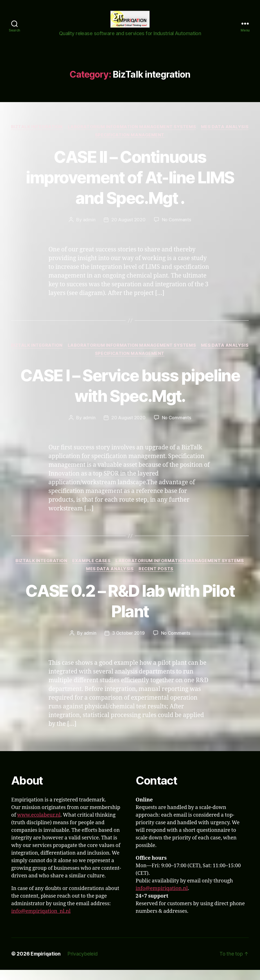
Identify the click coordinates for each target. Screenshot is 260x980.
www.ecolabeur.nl (39, 825)
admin (89, 229)
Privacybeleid (84, 964)
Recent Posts (157, 579)
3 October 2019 (128, 643)
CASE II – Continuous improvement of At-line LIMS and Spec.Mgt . (130, 186)
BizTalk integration (63, 136)
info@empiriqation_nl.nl (41, 922)
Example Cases (92, 571)
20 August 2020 (128, 229)
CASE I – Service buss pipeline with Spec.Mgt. (130, 395)
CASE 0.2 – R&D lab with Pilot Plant (130, 611)
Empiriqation (46, 964)
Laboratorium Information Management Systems (159, 136)
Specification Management (157, 144)
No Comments (176, 229)
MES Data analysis (92, 144)
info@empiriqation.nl (162, 899)
